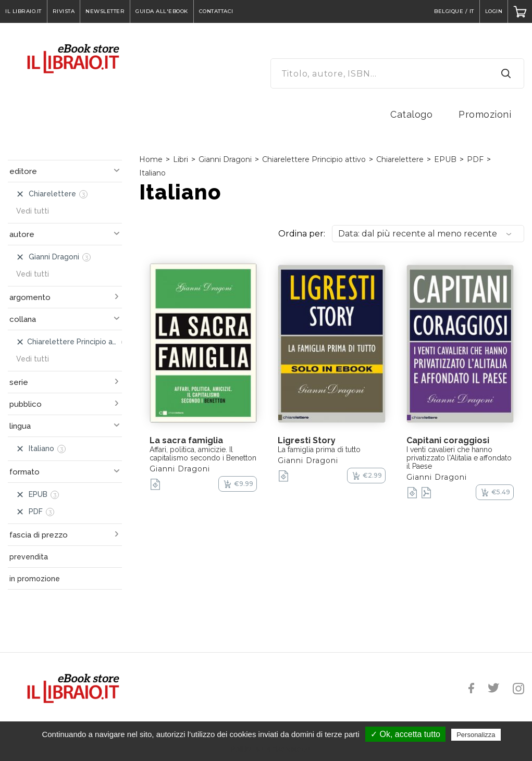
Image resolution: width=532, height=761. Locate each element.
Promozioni (485, 114)
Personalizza (476, 735)
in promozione (35, 579)
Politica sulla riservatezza (271, 749)
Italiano (152, 173)
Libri (181, 159)
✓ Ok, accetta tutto (405, 734)
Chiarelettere (400, 159)
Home (151, 159)
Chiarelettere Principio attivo (314, 159)
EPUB (445, 159)
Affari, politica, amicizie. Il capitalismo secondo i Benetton (203, 454)
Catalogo (411, 114)
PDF (475, 159)
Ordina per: (302, 234)
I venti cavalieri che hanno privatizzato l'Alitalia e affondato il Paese (459, 458)
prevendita (29, 557)
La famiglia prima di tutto (319, 450)
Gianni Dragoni (225, 159)
